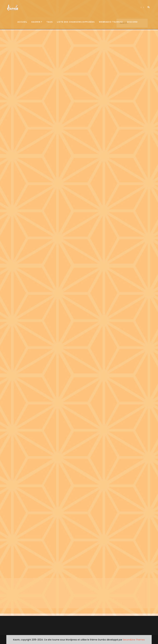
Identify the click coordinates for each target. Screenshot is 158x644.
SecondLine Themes (134, 640)
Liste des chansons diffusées (76, 22)
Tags (50, 22)
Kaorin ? (37, 22)
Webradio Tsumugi (111, 22)
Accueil (22, 22)
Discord (132, 22)
